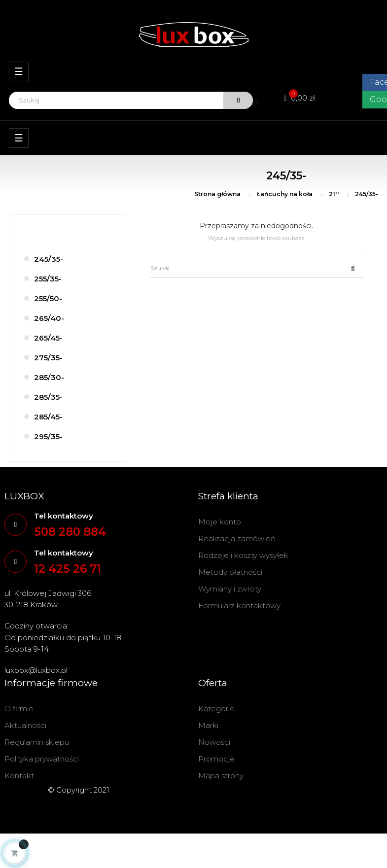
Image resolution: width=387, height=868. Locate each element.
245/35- (49, 259)
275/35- (48, 358)
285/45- (48, 417)
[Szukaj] (257, 268)
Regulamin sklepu (37, 742)
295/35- (48, 436)
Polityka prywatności (42, 759)
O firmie (19, 709)
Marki (208, 725)
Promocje (216, 759)
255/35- (48, 279)
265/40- (49, 318)
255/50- (48, 298)
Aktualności (25, 725)
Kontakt (19, 776)
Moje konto (220, 522)
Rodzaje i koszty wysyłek (243, 555)
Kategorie (216, 709)
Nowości (214, 742)
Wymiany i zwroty (230, 589)
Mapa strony (221, 776)
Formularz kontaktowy (239, 606)
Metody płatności (230, 572)
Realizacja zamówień (237, 538)
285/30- (49, 377)
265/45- (48, 338)
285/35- (48, 397)
